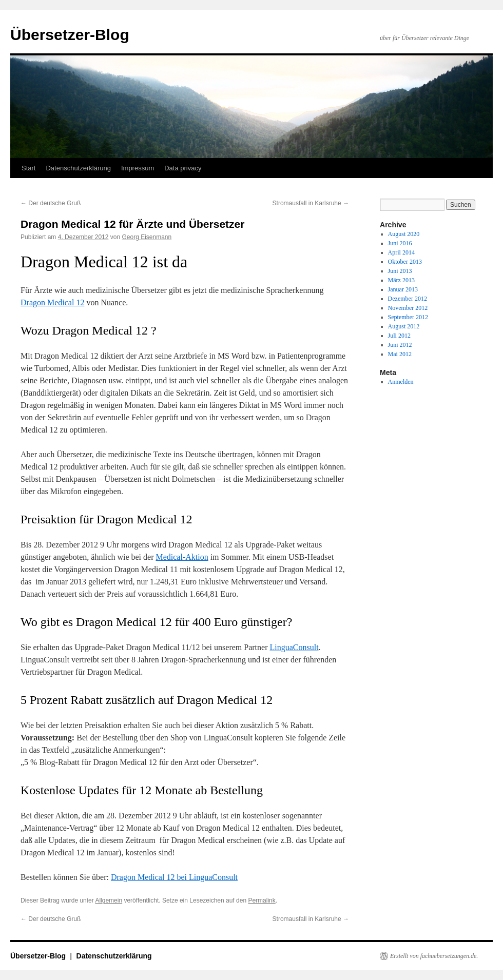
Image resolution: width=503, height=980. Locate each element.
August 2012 (404, 326)
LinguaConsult (294, 647)
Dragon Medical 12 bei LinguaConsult (174, 877)
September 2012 (408, 317)
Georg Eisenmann (147, 237)
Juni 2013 (400, 271)
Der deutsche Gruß (51, 203)
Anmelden (401, 382)
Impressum (138, 168)
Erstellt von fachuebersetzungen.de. (434, 956)
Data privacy (183, 168)
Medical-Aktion (182, 557)
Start (28, 168)
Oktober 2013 (405, 262)
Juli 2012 (399, 336)
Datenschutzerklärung (78, 168)
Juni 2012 (400, 345)
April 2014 (401, 252)
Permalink (262, 900)
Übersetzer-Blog (70, 35)
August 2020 (404, 234)
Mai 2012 (400, 354)
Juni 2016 (400, 243)
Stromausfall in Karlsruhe (311, 203)
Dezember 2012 (408, 299)
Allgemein (109, 900)
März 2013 (401, 280)
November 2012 (408, 308)
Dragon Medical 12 (52, 302)
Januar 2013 (403, 289)
